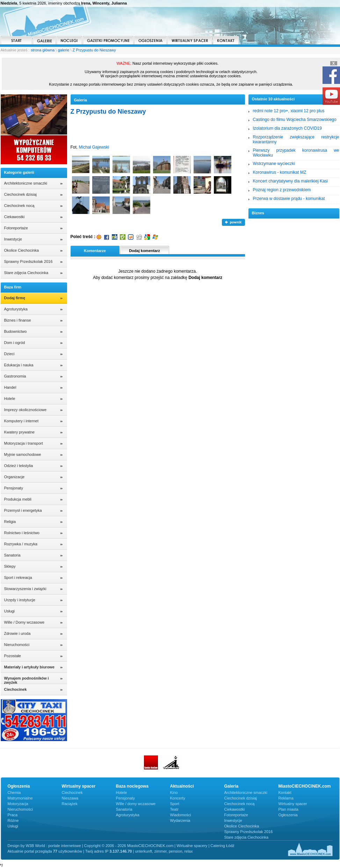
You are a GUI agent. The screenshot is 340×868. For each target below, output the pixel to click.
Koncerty (178, 798)
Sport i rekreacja (18, 578)
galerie (63, 50)
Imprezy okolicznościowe (26, 410)
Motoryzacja (18, 804)
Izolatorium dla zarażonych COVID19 (287, 128)
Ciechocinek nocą (19, 206)
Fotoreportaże (16, 228)
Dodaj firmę (15, 298)
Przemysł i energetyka (23, 510)
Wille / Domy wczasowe (24, 622)
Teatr (174, 809)
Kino (174, 792)
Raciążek (70, 804)
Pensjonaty (14, 488)
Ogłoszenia (288, 815)
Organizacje (15, 477)
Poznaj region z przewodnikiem (282, 190)
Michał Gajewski (94, 147)
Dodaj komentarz (144, 251)
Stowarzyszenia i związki (25, 589)
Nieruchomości (17, 645)
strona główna (43, 50)
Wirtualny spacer (293, 804)
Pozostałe (13, 656)
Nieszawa (70, 798)
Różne (13, 820)
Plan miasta (288, 809)
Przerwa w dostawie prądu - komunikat (289, 199)
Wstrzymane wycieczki (274, 164)
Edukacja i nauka (19, 365)
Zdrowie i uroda (17, 633)
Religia (10, 522)
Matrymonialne (20, 798)
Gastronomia (15, 376)
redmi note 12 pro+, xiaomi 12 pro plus (289, 111)
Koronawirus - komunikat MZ (280, 172)
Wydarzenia (180, 820)
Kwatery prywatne (19, 432)
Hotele (10, 399)
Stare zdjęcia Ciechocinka (26, 273)
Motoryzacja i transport (24, 443)
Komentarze (95, 251)
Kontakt (285, 792)
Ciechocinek (72, 792)
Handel (10, 387)
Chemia (14, 792)
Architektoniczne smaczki (26, 183)
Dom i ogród (15, 343)
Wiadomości (181, 815)
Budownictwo (16, 331)
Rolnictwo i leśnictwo (22, 533)
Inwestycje (13, 239)
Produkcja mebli (18, 499)
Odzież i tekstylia (19, 466)
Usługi (10, 611)
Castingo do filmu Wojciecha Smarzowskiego (295, 120)
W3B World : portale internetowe (53, 846)
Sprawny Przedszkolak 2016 (28, 261)
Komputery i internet (21, 421)
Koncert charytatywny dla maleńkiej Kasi (291, 181)
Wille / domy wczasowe (136, 804)
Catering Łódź (222, 846)
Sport (175, 804)
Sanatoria (12, 555)
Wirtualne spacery (192, 846)
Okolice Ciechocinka (22, 250)
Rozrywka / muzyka (21, 544)
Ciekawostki (15, 217)
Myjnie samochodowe (23, 454)
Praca (13, 815)
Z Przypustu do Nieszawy (94, 50)
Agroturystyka (16, 309)
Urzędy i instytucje (20, 600)
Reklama (286, 798)
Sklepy (10, 566)
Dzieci (9, 354)
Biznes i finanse (18, 320)
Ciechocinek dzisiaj (21, 194)
